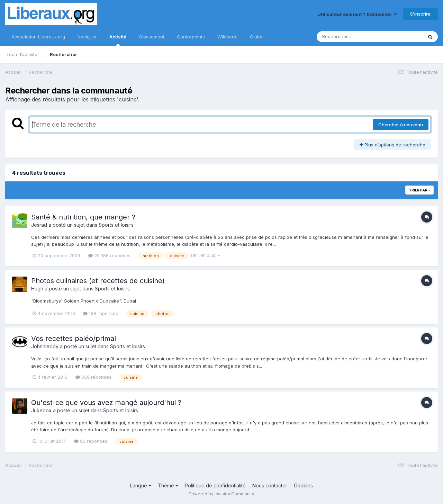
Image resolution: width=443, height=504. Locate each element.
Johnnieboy (45, 346)
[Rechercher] (350, 37)
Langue (141, 485)
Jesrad (39, 225)
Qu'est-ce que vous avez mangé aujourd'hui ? (106, 403)
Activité (118, 40)
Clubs (256, 37)
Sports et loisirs (116, 225)
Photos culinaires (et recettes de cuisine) (98, 281)
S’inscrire (420, 14)
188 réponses (101, 313)
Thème (168, 485)
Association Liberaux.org (38, 37)
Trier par (419, 190)
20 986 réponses (109, 255)
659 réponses (93, 377)
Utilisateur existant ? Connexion (357, 14)
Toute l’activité (22, 54)
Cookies (303, 485)
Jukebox (41, 410)
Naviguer (87, 37)
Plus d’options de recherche (392, 145)
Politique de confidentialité (215, 485)
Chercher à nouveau (401, 125)
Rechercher (64, 54)
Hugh (37, 289)
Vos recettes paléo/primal (74, 339)
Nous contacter (270, 485)
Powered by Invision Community (221, 494)
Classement (152, 37)
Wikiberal (227, 37)
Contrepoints (191, 37)
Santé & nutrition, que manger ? (83, 217)
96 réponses (91, 441)
